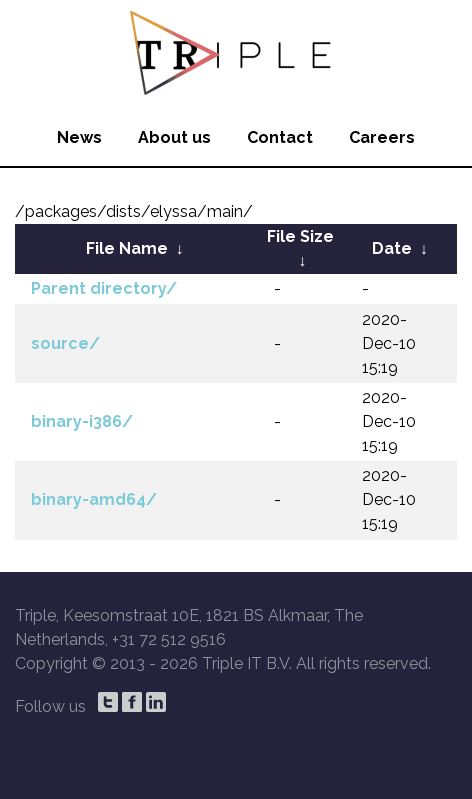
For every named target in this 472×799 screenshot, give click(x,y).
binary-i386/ (82, 421)
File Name (127, 248)
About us (174, 137)
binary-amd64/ (94, 499)
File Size (300, 236)
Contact (280, 137)
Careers (382, 137)
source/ (65, 343)
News (79, 137)
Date (392, 248)
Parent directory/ (104, 288)
